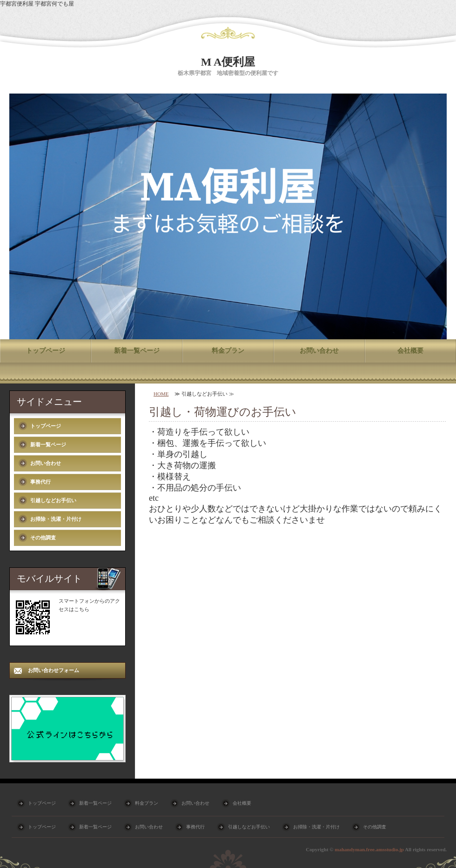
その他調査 (43, 538)
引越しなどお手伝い (53, 500)
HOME (161, 394)
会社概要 (410, 351)
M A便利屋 (228, 62)
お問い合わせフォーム (54, 670)
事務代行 (40, 482)
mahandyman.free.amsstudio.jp (369, 849)
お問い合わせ (319, 351)
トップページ (46, 351)
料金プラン (228, 351)
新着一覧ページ (137, 351)
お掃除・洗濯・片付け (56, 519)
